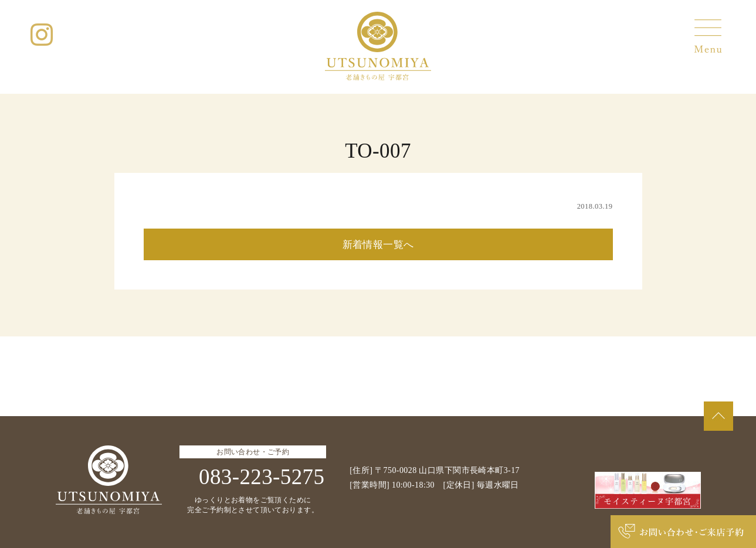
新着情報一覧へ (378, 245)
